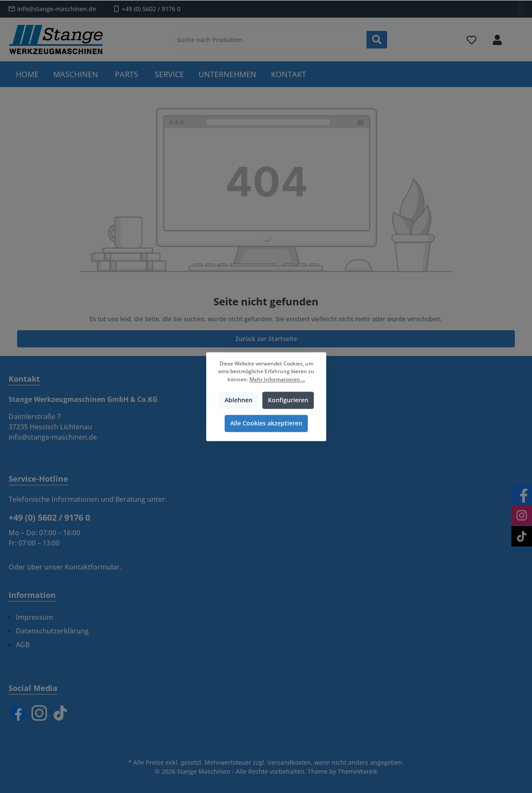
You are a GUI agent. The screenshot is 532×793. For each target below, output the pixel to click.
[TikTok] (60, 713)
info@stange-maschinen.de (57, 9)
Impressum (35, 617)
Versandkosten (289, 762)
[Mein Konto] (497, 40)
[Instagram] (39, 713)
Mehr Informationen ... (277, 379)
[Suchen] (377, 40)
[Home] (27, 74)
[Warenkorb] (518, 36)
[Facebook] (18, 713)
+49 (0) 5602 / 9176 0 (151, 9)
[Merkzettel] (472, 40)
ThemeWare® (358, 771)
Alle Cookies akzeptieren (266, 423)
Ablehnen (238, 400)
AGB (23, 645)
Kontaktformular (92, 567)
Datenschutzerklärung (52, 631)
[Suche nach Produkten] (270, 40)
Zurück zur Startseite (266, 339)
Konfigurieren (288, 400)
